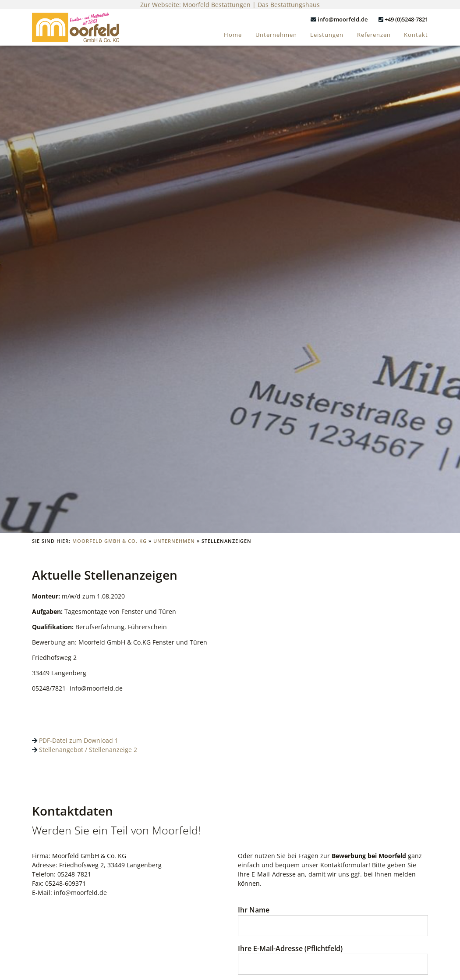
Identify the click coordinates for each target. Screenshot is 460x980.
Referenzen (374, 35)
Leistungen (327, 35)
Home (233, 35)
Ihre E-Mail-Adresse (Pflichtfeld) (333, 956)
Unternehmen (276, 35)
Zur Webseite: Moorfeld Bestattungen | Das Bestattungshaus (230, 5)
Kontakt (416, 35)
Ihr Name (333, 918)
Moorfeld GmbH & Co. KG (110, 541)
